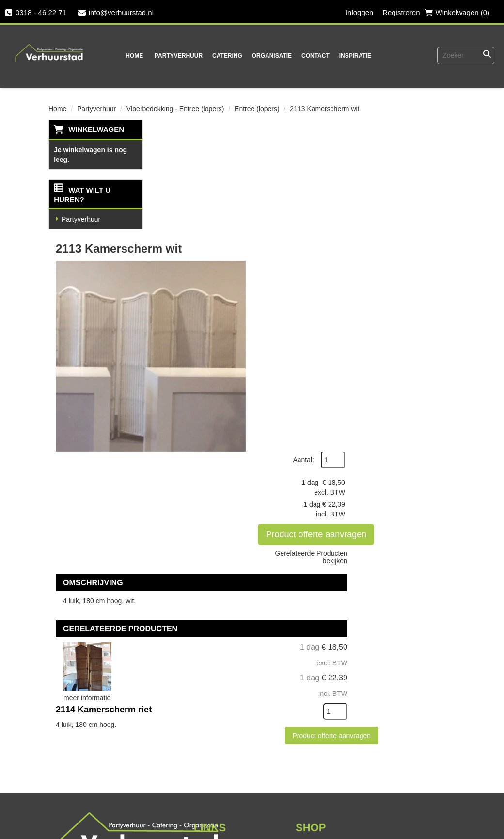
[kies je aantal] (436, 478)
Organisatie (268, 56)
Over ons (209, 623)
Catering (224, 56)
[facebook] (167, 781)
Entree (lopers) (257, 109)
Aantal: (405, 150)
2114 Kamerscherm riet (282, 415)
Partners (208, 640)
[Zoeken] (487, 55)
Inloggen (359, 12)
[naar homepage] (49, 47)
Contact (312, 56)
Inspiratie (351, 56)
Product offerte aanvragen (419, 225)
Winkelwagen (96, 129)
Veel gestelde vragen (96, 777)
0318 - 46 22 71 (36, 12)
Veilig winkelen (322, 640)
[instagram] (206, 781)
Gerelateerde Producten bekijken (412, 247)
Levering (310, 623)
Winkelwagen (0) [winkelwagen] (457, 12)
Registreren (401, 12)
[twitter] (187, 781)
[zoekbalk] (453, 55)
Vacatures (75, 811)
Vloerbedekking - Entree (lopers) (175, 109)
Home (131, 56)
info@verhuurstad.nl (116, 12)
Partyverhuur (175, 56)
